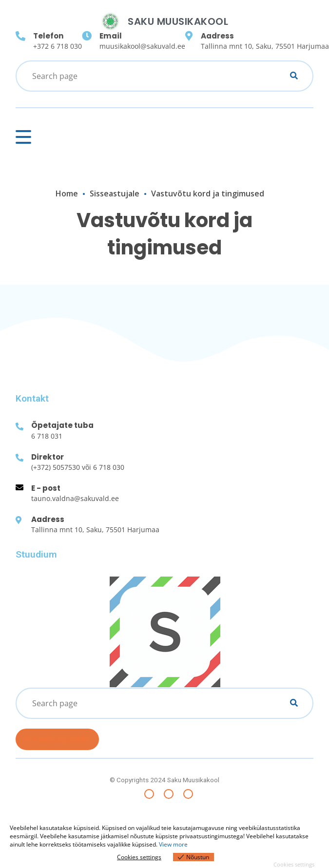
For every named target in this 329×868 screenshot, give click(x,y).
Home (67, 193)
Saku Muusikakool (178, 21)
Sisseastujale (115, 193)
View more (173, 844)
